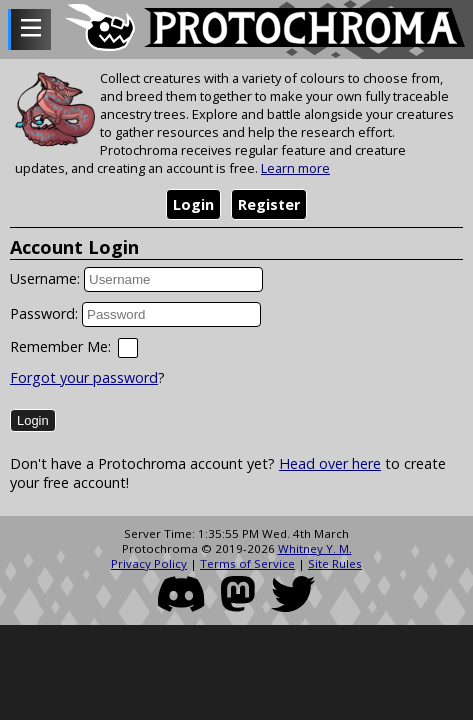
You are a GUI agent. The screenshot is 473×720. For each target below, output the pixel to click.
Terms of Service (247, 563)
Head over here (330, 463)
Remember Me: (60, 346)
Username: (45, 278)
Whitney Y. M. (315, 548)
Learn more (295, 168)
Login (193, 204)
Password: (44, 313)
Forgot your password (84, 377)
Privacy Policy (149, 563)
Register (269, 204)
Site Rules (335, 563)
